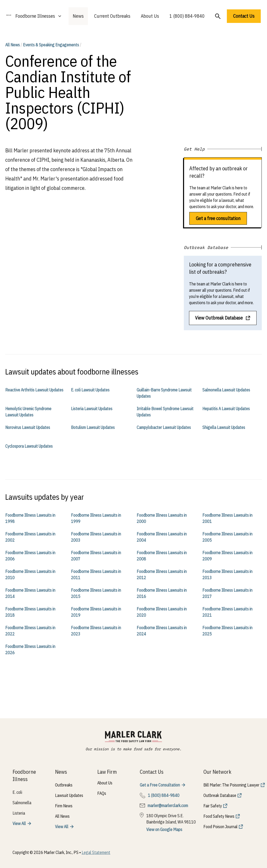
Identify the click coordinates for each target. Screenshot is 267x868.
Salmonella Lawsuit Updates (226, 390)
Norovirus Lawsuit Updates (28, 427)
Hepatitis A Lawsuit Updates (226, 409)
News (78, 16)
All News (13, 45)
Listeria (19, 813)
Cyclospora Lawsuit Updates (29, 446)
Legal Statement (96, 852)
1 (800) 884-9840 (187, 16)
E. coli (17, 792)
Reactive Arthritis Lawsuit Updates (34, 390)
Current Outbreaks (112, 16)
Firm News (64, 806)
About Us (150, 16)
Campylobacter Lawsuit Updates (164, 427)
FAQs (102, 793)
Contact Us (244, 16)
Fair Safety (213, 806)
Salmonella (22, 803)
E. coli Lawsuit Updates (90, 390)
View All (19, 823)
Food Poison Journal (220, 827)
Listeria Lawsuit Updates (92, 409)
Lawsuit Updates (69, 795)
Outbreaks (64, 785)
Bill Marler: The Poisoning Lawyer (231, 785)
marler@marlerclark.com (168, 805)
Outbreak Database (220, 795)
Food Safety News (219, 816)
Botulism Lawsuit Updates (93, 427)
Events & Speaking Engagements (51, 45)
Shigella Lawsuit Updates (224, 427)
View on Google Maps (164, 829)
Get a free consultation (218, 218)
